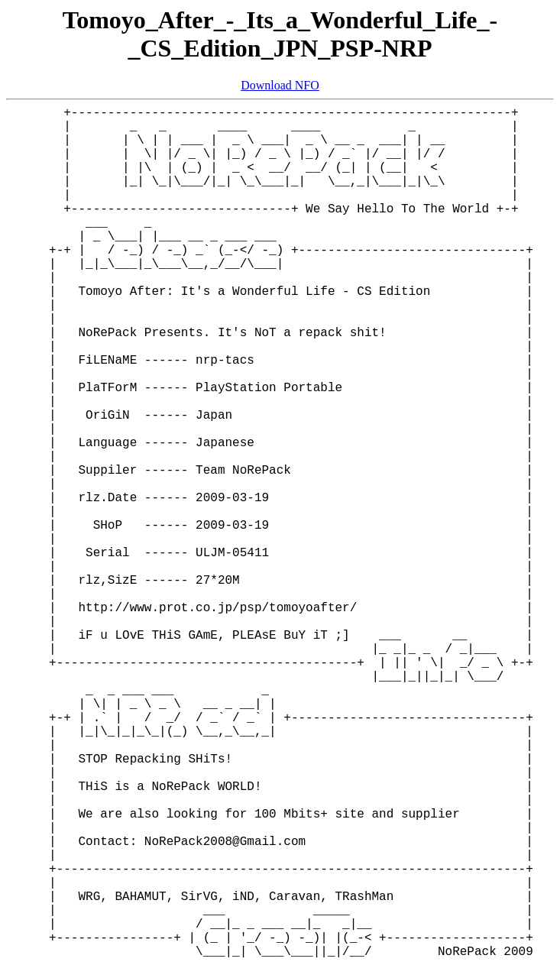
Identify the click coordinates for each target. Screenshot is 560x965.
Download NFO (280, 85)
